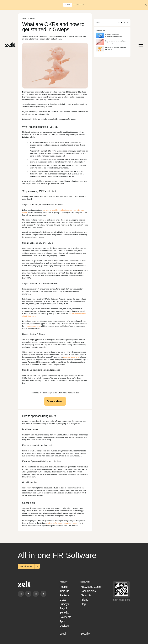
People (63, 587)
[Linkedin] (21, 594)
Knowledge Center (91, 587)
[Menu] (141, 45)
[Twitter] (122, 23)
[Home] (10, 45)
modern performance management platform (63, 523)
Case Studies (88, 591)
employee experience (33, 326)
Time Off (64, 591)
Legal (63, 634)
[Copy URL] (127, 23)
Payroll (63, 608)
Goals (63, 600)
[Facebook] (119, 23)
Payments (65, 617)
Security (85, 634)
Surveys (64, 604)
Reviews (64, 595)
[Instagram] (36, 594)
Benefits (64, 613)
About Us (86, 595)
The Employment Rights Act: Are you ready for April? (78, 5)
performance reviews (71, 357)
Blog (83, 604)
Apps (62, 621)
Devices (64, 626)
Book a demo (55, 401)
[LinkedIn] (125, 23)
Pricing (84, 600)
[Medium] (43, 594)
